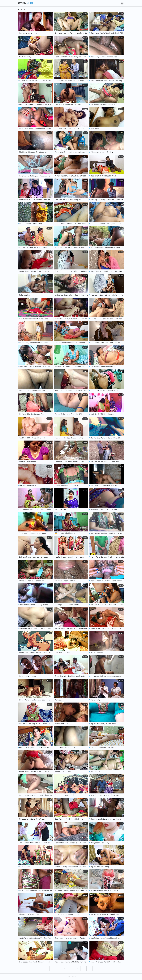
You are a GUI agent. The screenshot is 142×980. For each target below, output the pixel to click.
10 (95, 968)
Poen (26, 3)
